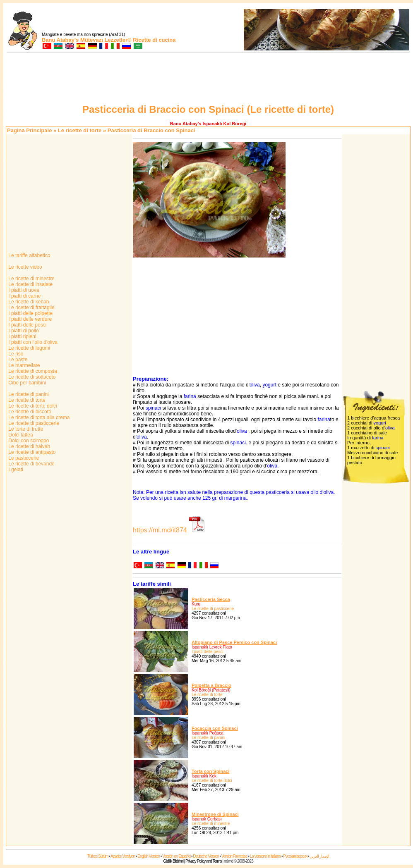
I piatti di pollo (23, 331)
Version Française (234, 856)
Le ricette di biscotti (29, 412)
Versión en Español (176, 856)
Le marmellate (23, 365)
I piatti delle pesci (27, 325)
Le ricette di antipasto (31, 452)
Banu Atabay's (60, 40)
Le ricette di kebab (28, 302)
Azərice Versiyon (123, 856)
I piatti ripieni (22, 336)
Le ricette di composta (32, 371)
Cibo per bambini (26, 383)
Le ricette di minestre (31, 279)
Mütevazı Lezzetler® (106, 40)
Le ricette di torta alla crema (38, 417)
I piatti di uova (23, 290)
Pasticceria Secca (211, 599)
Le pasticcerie (23, 458)
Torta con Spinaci (210, 771)
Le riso (15, 354)
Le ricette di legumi (29, 348)
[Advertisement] (208, 79)
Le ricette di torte (80, 130)
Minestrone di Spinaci (215, 814)
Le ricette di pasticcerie (33, 423)
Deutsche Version (206, 856)
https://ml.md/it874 (160, 530)
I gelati (15, 470)
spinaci (153, 408)
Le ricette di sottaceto (31, 377)
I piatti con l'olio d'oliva (32, 342)
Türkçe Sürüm (98, 856)
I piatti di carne (24, 296)
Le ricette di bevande (31, 464)
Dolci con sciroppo (28, 441)
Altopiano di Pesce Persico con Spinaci (234, 642)
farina (190, 396)
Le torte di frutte (25, 429)
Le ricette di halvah (29, 446)
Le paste (17, 360)
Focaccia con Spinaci (215, 728)
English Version (149, 856)
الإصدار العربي (319, 856)
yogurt (269, 385)
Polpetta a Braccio (211, 685)
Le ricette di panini (28, 394)
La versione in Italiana (265, 856)
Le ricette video (25, 267)
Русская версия (295, 856)
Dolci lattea (20, 435)
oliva (255, 385)
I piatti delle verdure (29, 319)
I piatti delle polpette (30, 313)
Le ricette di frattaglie (31, 308)
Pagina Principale (29, 130)
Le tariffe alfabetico (29, 255)
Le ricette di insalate (30, 284)
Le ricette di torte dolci (32, 406)
